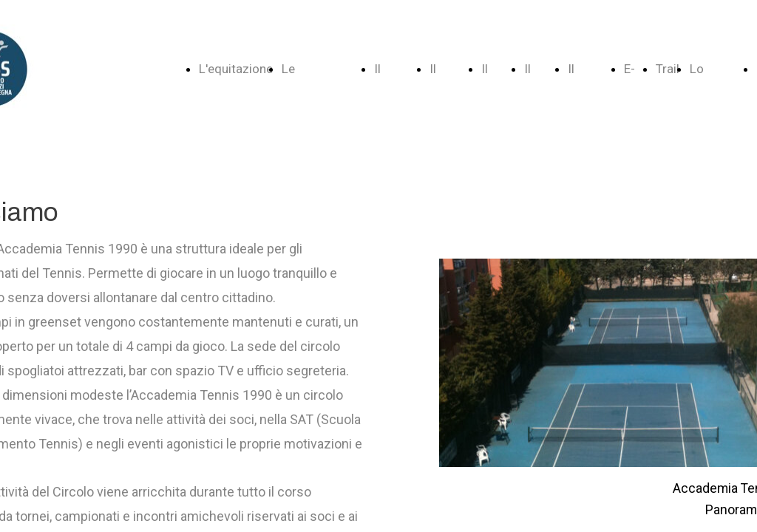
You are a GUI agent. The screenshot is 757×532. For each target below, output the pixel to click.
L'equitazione (236, 69)
